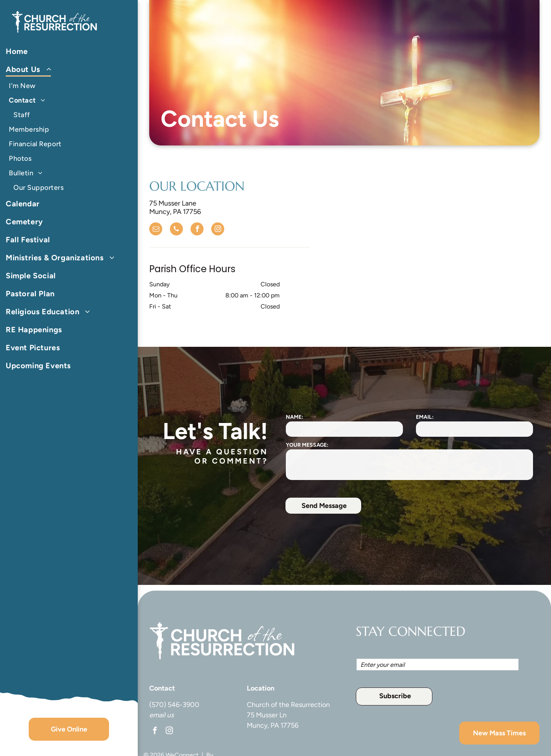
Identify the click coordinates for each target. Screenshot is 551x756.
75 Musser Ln (267, 715)
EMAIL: (425, 417)
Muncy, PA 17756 (273, 725)
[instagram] (218, 230)
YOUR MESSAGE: (307, 445)
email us (161, 715)
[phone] (176, 230)
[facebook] (197, 230)
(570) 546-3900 (174, 705)
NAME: (294, 417)
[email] (156, 230)
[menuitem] (66, 51)
